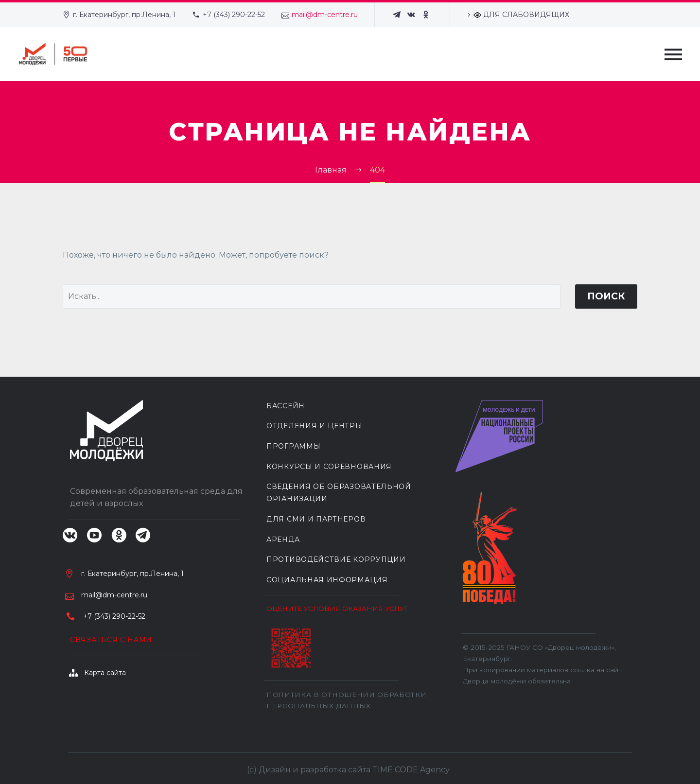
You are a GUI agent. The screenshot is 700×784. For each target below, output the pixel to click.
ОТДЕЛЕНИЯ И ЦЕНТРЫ (315, 426)
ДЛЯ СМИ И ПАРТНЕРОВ (316, 519)
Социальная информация (327, 580)
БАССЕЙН (286, 406)
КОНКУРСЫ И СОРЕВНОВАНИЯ (329, 467)
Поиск (606, 296)
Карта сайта (105, 673)
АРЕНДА (283, 540)
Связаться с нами (111, 640)
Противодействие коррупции (336, 559)
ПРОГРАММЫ (293, 446)
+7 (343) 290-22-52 (234, 15)
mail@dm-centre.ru (325, 15)
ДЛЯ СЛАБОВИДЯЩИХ (521, 15)
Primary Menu (673, 54)
